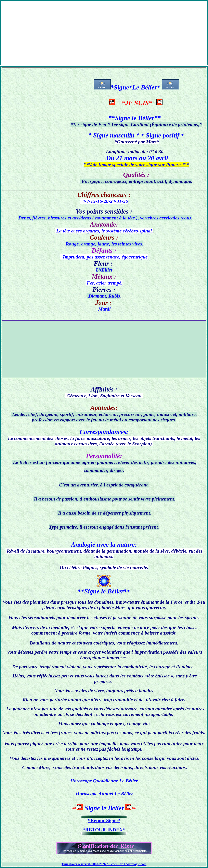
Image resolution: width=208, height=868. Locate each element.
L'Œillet (104, 270)
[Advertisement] (104, 29)
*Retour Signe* (104, 820)
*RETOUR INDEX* (104, 830)
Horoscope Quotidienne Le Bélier (104, 781)
